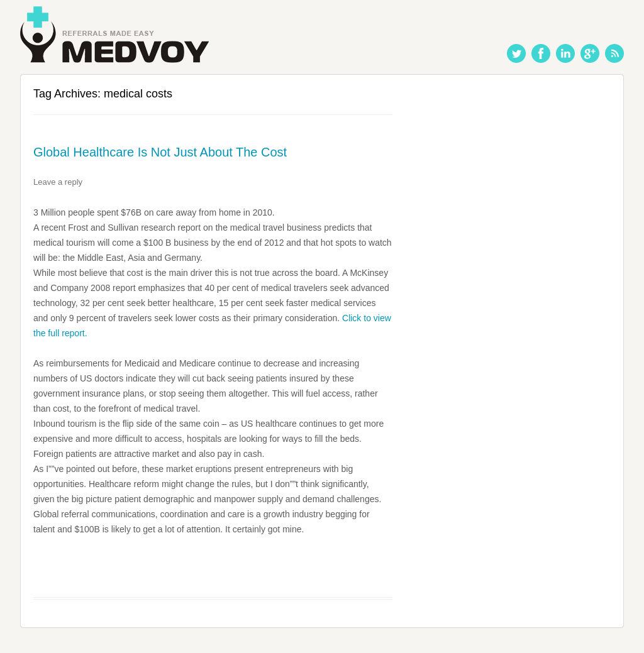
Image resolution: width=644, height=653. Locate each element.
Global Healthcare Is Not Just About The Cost (160, 152)
